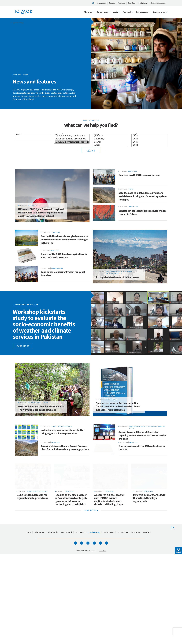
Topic (19, 134)
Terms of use (103, 634)
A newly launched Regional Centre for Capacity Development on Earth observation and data (142, 494)
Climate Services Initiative (62, 485)
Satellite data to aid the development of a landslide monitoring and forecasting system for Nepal (143, 196)
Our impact (80, 615)
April (110, 145)
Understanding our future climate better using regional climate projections (63, 490)
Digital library (143, 3)
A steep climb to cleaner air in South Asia (117, 308)
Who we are (39, 615)
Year (135, 134)
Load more (91, 593)
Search (91, 151)
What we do (53, 615)
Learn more (23, 404)
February (110, 139)
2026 (149, 139)
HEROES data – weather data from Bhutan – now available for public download (41, 467)
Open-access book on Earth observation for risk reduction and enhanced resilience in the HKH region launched (118, 465)
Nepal (131, 189)
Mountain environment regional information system (72, 142)
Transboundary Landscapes (72, 136)
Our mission (102, 3)
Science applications (158, 3)
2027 (149, 136)
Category (59, 134)
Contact (112, 3)
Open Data (132, 3)
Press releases (57, 294)
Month (96, 134)
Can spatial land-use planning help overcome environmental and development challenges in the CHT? (65, 251)
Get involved (109, 615)
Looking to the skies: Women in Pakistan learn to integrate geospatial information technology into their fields (71, 582)
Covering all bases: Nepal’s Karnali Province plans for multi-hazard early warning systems (65, 513)
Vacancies (121, 3)
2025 (149, 142)
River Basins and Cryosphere (72, 139)
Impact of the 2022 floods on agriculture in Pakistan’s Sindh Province (64, 275)
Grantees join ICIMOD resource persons (140, 175)
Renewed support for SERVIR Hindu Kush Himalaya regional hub (149, 581)
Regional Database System (38, 461)
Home (28, 615)
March (110, 142)
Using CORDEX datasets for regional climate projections (32, 579)
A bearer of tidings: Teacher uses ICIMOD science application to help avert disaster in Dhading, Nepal (109, 582)
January (110, 136)
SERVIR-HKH (32, 217)
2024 (149, 145)
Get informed (18, 23)
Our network (67, 615)
